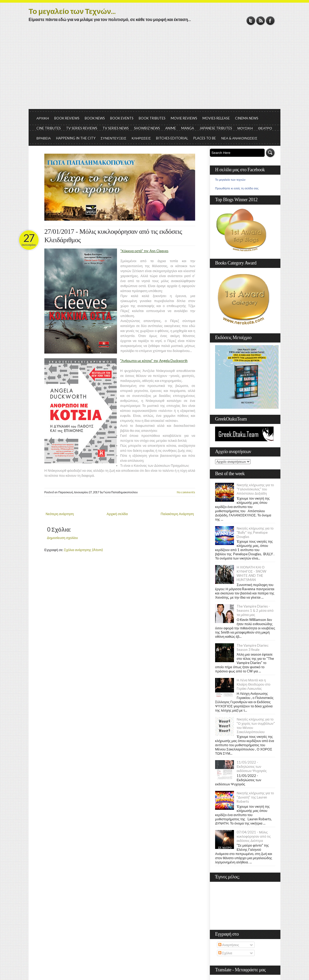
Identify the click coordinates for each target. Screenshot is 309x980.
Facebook (270, 21)
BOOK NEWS (95, 118)
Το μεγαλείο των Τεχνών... (72, 11)
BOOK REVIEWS (67, 118)
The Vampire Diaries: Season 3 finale (253, 647)
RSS (261, 21)
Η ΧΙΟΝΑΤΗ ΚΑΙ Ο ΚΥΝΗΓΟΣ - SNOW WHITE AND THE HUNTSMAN (251, 573)
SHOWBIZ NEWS (147, 128)
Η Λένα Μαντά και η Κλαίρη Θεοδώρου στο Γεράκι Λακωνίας (253, 684)
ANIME (171, 128)
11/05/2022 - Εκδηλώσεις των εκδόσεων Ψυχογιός (252, 766)
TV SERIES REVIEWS (82, 128)
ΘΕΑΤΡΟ (265, 128)
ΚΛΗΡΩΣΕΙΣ (141, 138)
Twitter (251, 21)
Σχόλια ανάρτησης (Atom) (83, 550)
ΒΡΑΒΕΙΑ (44, 138)
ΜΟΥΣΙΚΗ (245, 128)
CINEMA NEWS (247, 118)
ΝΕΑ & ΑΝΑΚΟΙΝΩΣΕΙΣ (239, 138)
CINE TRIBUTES (49, 128)
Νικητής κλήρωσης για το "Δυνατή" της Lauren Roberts (255, 797)
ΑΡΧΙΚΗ (43, 118)
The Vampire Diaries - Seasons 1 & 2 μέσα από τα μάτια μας (255, 610)
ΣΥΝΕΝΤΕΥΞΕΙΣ (114, 138)
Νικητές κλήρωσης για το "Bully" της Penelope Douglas (255, 532)
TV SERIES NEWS (116, 128)
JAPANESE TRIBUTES (216, 128)
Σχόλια (225, 953)
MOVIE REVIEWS (184, 118)
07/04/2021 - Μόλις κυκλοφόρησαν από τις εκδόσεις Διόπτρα (254, 836)
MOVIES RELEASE (216, 118)
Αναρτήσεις (229, 945)
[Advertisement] (154, 70)
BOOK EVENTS (122, 118)
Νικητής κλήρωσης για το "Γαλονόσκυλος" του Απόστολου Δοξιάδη (255, 489)
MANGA (188, 128)
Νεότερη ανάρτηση (60, 514)
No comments (186, 492)
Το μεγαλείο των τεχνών (230, 180)
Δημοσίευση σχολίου (62, 538)
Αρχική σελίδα (117, 514)
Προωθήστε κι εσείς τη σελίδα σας (237, 188)
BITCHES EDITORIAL (172, 138)
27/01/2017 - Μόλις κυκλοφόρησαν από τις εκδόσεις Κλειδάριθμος (113, 236)
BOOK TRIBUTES (152, 118)
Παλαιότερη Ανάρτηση (177, 514)
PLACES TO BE (205, 138)
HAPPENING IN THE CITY (76, 138)
